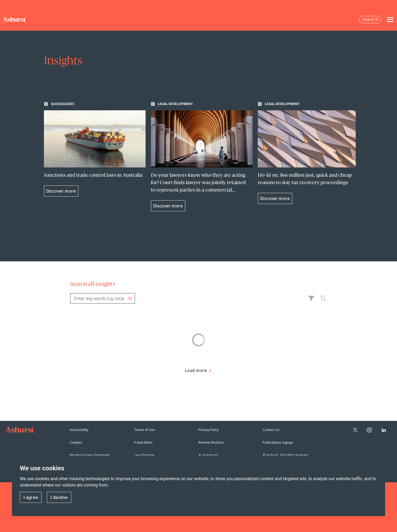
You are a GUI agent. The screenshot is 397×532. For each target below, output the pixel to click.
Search (130, 299)
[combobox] (103, 298)
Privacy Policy (209, 430)
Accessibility (79, 430)
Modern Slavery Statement (90, 455)
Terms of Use (145, 430)
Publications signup (278, 442)
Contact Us (271, 430)
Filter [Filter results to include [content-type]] (311, 301)
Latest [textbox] (322, 301)
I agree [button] (31, 497)
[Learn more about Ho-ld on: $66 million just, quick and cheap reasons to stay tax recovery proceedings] (309, 153)
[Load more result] (196, 370)
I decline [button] (59, 497)
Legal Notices (145, 455)
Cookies (76, 442)
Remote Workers (211, 442)
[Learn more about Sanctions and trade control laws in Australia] (95, 149)
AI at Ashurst (208, 455)
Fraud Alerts (143, 442)
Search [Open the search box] (371, 19)
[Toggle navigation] (390, 20)
